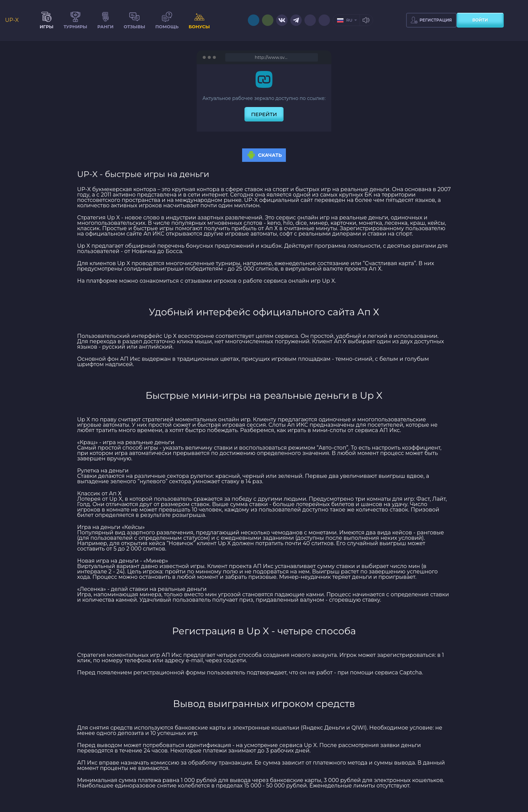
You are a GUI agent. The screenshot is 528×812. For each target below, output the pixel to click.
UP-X (12, 20)
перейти (264, 114)
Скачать (264, 155)
